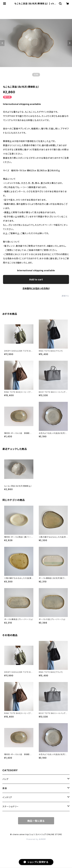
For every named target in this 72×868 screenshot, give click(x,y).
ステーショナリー (10, 806)
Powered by (36, 839)
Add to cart (36, 279)
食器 (5, 788)
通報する (65, 296)
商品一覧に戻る (36, 821)
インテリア (7, 797)
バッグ (5, 779)
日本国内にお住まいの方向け (36, 288)
